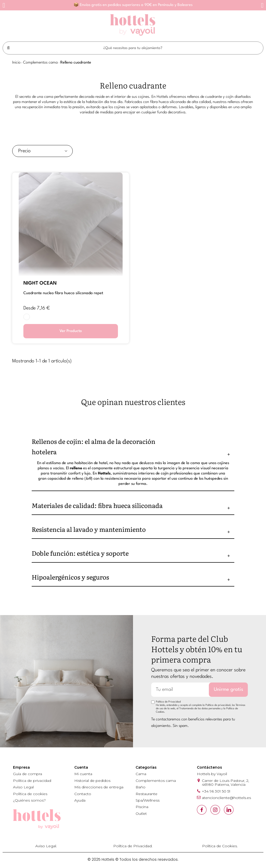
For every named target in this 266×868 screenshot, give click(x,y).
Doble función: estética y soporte (80, 553)
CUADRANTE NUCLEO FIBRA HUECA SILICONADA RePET (63, 293)
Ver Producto (71, 331)
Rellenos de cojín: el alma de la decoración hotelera (94, 446)
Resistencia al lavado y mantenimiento (89, 529)
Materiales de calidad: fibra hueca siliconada (97, 505)
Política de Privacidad (168, 702)
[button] (4, 5)
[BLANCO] (27, 317)
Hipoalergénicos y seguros (70, 577)
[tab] (133, 446)
